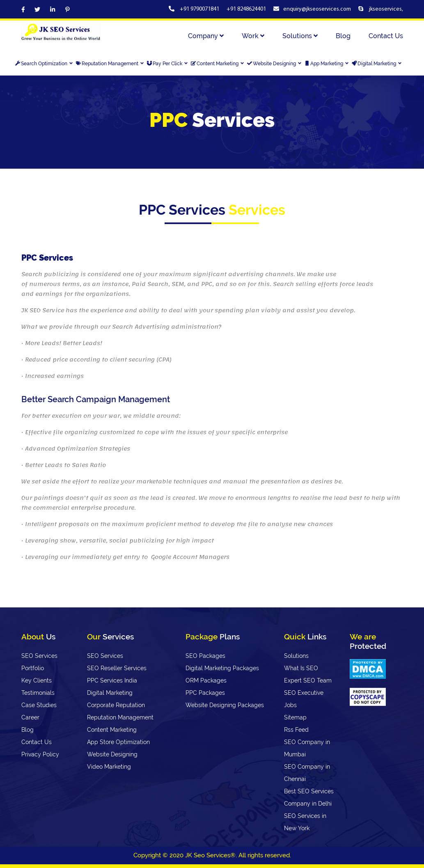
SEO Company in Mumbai (307, 748)
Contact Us (386, 36)
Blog (343, 36)
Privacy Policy (40, 754)
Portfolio (33, 668)
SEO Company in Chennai (307, 773)
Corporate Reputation (116, 705)
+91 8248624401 (246, 9)
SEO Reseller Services (117, 668)
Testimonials (38, 693)
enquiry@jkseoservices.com (317, 9)
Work (253, 36)
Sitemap (295, 717)
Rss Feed (296, 730)
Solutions (300, 36)
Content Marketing (218, 64)
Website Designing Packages (225, 705)
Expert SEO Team (308, 680)
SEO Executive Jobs (304, 699)
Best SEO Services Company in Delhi (309, 797)
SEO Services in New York (305, 822)
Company (206, 36)
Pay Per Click (168, 64)
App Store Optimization (118, 742)
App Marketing (327, 64)
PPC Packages (205, 693)
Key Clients (37, 680)
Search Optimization (44, 64)
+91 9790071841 (200, 9)
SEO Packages (205, 656)
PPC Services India (112, 680)
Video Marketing (109, 767)
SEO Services (39, 656)
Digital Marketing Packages (222, 668)
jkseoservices (385, 9)
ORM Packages (206, 680)
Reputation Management (110, 64)
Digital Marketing (377, 64)
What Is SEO (301, 668)
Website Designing (275, 64)
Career (30, 717)
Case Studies (39, 705)
